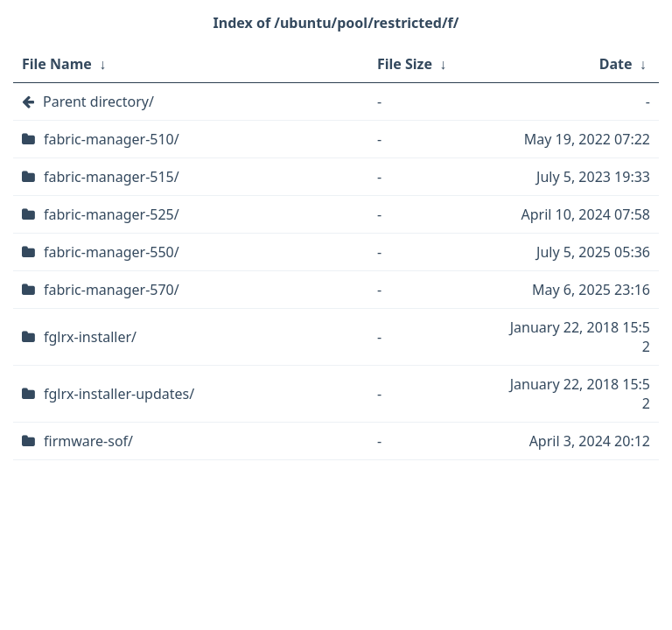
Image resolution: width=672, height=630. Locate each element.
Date (616, 64)
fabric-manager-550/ (112, 252)
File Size (405, 64)
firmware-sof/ (88, 441)
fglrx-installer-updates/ (119, 394)
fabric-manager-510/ (112, 139)
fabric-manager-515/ (112, 177)
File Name (57, 64)
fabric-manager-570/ (112, 290)
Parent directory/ (98, 101)
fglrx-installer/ (90, 337)
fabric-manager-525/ (112, 214)
